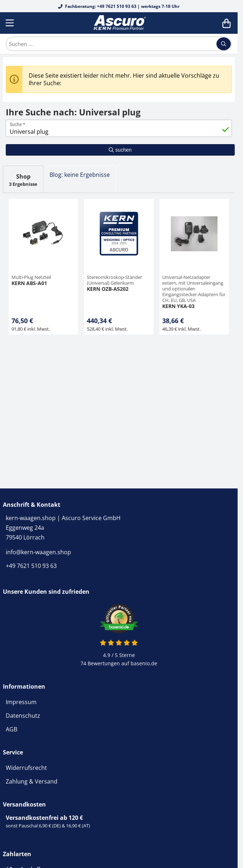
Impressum (21, 702)
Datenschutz (23, 716)
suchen (120, 150)
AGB (11, 729)
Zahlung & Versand (32, 781)
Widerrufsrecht (26, 768)
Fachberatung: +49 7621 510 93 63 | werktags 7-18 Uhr (119, 6)
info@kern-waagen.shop (38, 552)
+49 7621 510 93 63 (31, 566)
